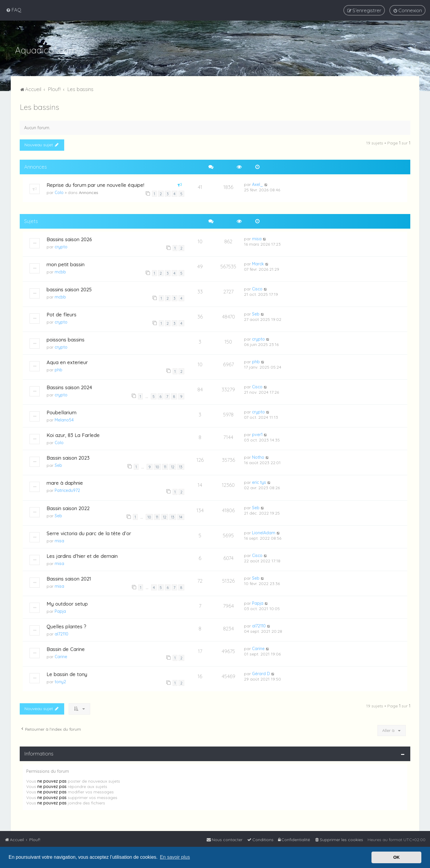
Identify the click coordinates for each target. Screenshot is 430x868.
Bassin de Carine (66, 648)
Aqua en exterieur (67, 362)
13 (181, 466)
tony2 (60, 681)
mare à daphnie (65, 482)
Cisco (257, 288)
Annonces (89, 192)
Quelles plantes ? (66, 626)
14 (181, 516)
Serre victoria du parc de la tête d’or (89, 532)
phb (59, 369)
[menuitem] (14, 10)
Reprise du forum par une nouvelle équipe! (95, 184)
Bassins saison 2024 (69, 387)
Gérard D (261, 673)
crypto (61, 246)
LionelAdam (264, 532)
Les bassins (39, 106)
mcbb (60, 271)
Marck (258, 263)
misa (257, 238)
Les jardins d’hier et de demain (82, 555)
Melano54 (64, 419)
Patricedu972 (67, 490)
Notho (258, 457)
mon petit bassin (66, 263)
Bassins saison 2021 (69, 578)
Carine (61, 656)
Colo (59, 192)
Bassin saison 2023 (68, 457)
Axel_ (258, 184)
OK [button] (397, 857)
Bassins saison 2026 (69, 238)
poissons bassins (66, 339)
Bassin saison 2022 (68, 507)
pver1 (257, 434)
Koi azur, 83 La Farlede (73, 434)
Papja (60, 611)
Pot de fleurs (62, 314)
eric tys (259, 482)
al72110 (62, 633)
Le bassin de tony (67, 674)
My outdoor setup (67, 603)
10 (157, 466)
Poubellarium (62, 412)
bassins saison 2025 (69, 289)
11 (165, 466)
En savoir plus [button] (175, 857)
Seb (256, 313)
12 (173, 466)
